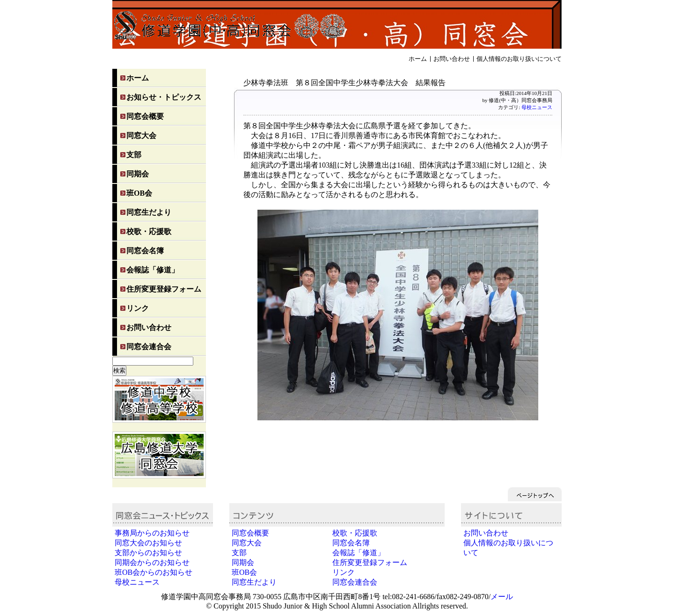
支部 (134, 155)
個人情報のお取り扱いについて (519, 59)
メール (502, 597)
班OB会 (139, 193)
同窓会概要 (145, 116)
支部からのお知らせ (148, 553)
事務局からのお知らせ (152, 533)
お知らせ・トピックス (164, 97)
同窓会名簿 (145, 251)
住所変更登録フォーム (164, 289)
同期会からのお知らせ (152, 562)
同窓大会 (141, 136)
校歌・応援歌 (149, 231)
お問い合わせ (452, 59)
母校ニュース (537, 107)
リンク (138, 308)
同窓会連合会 (149, 347)
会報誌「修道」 (153, 270)
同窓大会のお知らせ (148, 543)
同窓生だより (149, 212)
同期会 (138, 174)
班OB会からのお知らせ (154, 572)
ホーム (418, 59)
